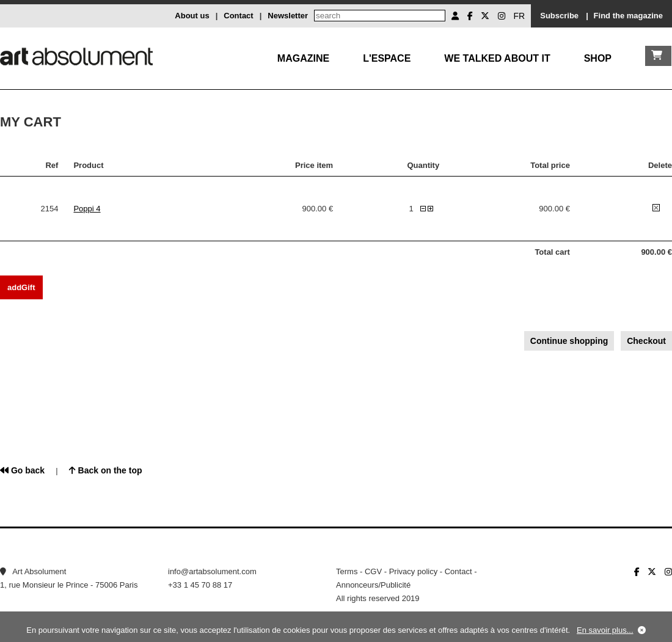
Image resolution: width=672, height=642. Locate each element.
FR (520, 16)
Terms (347, 571)
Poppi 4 (87, 209)
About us (192, 16)
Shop (598, 58)
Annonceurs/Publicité (373, 585)
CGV (373, 571)
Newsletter (288, 16)
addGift (21, 287)
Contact (238, 16)
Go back (22, 470)
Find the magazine (628, 16)
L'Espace (387, 58)
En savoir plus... (605, 630)
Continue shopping (569, 341)
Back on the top (106, 470)
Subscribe (559, 16)
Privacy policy (413, 571)
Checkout (646, 341)
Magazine (303, 58)
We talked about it (497, 58)
